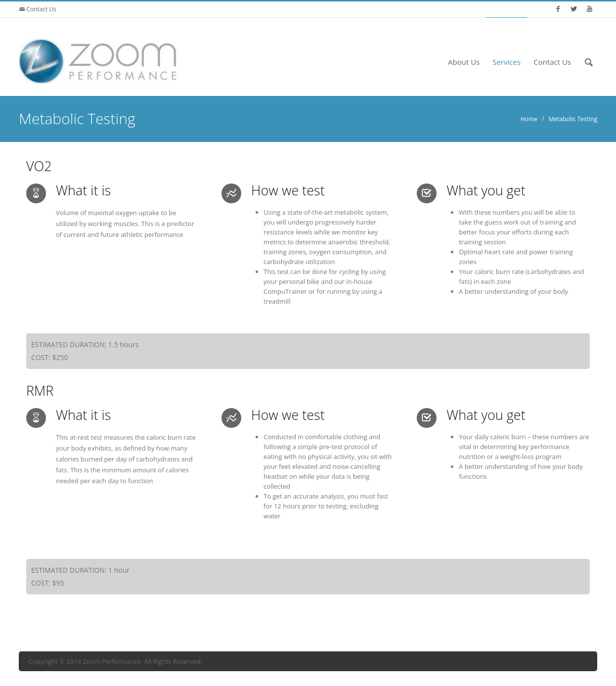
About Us (464, 62)
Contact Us (41, 9)
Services (506, 62)
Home (529, 119)
